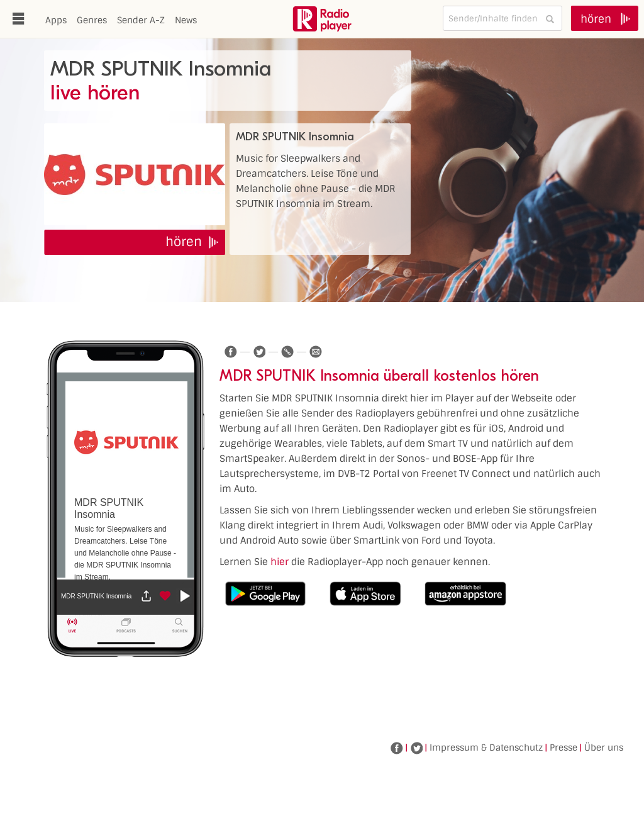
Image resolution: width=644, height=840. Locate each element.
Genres (92, 20)
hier (280, 562)
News (186, 20)
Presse (563, 748)
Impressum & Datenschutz (486, 748)
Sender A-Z (141, 20)
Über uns (604, 748)
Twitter (416, 748)
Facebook (397, 748)
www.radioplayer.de (322, 19)
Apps (56, 20)
